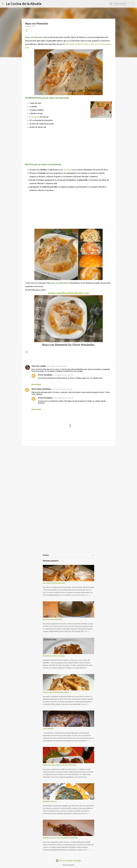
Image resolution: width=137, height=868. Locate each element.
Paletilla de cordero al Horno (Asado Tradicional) (60, 838)
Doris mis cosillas (39, 366)
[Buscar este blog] (124, 4)
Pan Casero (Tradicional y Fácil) (54, 583)
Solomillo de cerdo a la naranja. (54, 656)
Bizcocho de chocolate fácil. (53, 619)
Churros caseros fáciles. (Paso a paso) (56, 692)
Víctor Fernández (45, 375)
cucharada (35, 117)
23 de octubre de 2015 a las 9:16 (63, 375)
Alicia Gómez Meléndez (41, 389)
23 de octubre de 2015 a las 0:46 (62, 389)
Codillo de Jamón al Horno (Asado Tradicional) (59, 765)
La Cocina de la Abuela (24, 4)
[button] (26, 31)
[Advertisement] (43, 146)
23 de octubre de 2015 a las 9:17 (63, 398)
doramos (68, 170)
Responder (36, 385)
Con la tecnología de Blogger (69, 861)
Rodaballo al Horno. (50, 801)
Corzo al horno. (48, 729)
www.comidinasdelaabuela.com (68, 293)
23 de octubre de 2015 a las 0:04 (57, 366)
